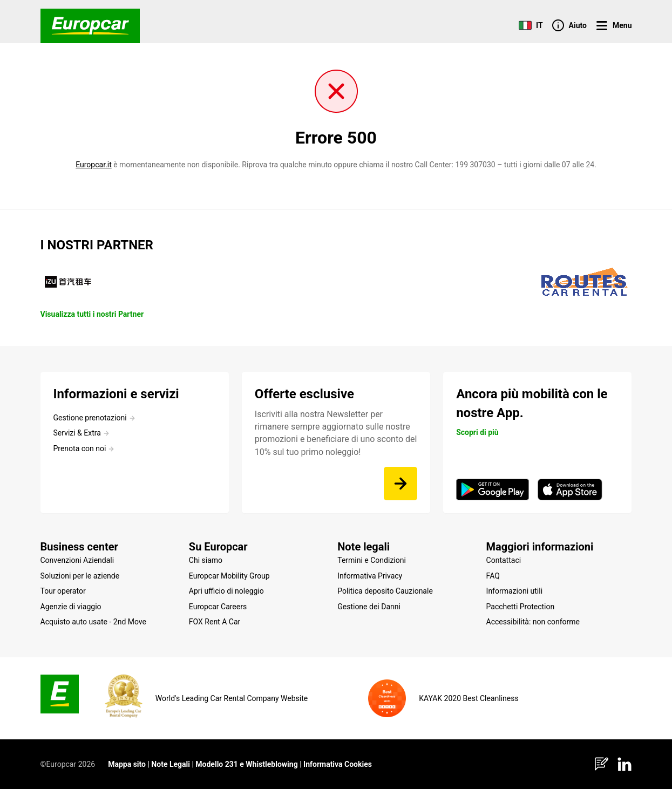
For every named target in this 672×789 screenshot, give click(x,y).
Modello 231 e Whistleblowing (246, 764)
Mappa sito (127, 764)
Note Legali (171, 764)
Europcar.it (94, 165)
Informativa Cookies (338, 764)
